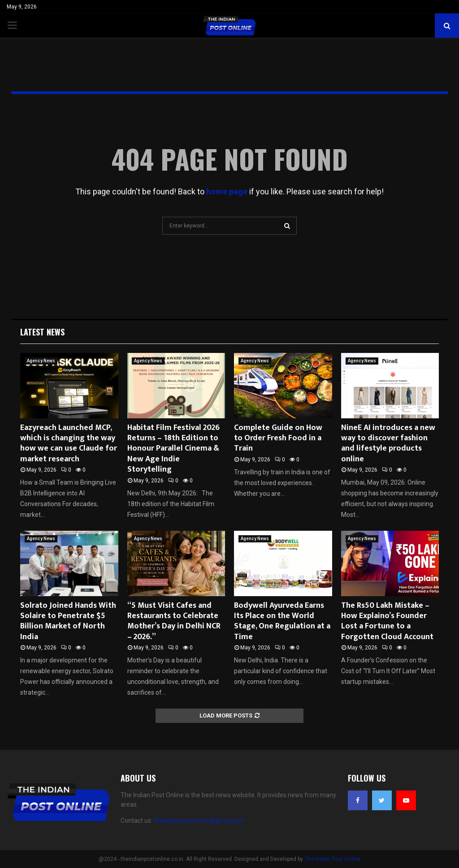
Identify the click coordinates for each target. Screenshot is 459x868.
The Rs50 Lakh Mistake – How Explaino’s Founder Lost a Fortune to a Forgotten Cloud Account (387, 621)
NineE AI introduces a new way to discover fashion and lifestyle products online (388, 443)
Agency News (41, 361)
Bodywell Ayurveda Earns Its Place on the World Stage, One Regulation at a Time (282, 621)
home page (227, 191)
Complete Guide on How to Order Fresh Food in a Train (278, 438)
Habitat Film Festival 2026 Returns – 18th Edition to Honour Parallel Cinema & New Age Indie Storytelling (173, 449)
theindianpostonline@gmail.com (199, 821)
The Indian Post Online (332, 859)
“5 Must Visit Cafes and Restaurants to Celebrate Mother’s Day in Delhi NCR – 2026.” (174, 621)
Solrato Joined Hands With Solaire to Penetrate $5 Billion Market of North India (68, 621)
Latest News (42, 332)
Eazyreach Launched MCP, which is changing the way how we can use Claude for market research (69, 443)
